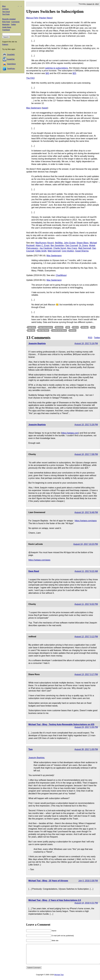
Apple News (7, 27)
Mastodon (6, 24)
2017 (97, 4)
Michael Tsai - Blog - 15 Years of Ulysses (48, 881)
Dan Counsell (72, 245)
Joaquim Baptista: (37, 758)
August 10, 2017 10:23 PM (86, 544)
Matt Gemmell (85, 248)
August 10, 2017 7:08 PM (86, 454)
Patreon (5, 44)
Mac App (31, 330)
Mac (93, 327)
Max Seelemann (34, 108)
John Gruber (70, 243)
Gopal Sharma (82, 251)
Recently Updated (9, 19)
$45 (47, 73)
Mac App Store (43, 330)
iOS (68, 327)
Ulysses (73, 330)
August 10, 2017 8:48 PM (86, 512)
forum (50, 243)
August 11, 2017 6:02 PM (86, 604)
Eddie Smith (41, 251)
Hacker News (46, 18)
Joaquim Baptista (37, 343)
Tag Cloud (6, 12)
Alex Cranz (72, 248)
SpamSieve (11, 64)
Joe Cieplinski (46, 248)
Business (59, 327)
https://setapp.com (70, 433)
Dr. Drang (83, 245)
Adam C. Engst (43, 245)
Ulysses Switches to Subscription (55, 11)
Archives (5, 9)
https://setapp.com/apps (86, 521)
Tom (31, 749)
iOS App (85, 327)
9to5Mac (59, 243)
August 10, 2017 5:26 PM (86, 425)
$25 (74, 73)
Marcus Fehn (32, 18)
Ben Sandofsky (57, 245)
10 (93, 4)
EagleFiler (11, 59)
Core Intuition (68, 251)
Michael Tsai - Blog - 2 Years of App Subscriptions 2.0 (55, 900)
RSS (90, 338)
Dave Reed (34, 571)
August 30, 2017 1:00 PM (86, 749)
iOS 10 (76, 327)
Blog (4, 6)
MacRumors (41, 243)
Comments (15, 22)
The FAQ (30, 78)
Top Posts (6, 14)
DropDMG (11, 55)
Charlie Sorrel (60, 248)
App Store (32, 327)
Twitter (97, 338)
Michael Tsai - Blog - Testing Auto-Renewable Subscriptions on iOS (61, 724)
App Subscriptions (46, 327)
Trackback (6, 30)
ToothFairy (11, 69)
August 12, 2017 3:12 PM (86, 637)
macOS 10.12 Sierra (59, 330)
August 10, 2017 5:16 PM (86, 343)
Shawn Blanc (82, 243)
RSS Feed (6, 22)
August (89, 4)
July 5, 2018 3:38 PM (88, 881)
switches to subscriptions (57, 68)
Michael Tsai (59, 979)
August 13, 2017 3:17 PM (86, 674)
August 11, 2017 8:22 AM (86, 571)
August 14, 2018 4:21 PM (86, 903)
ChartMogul (61, 275)
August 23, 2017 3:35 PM (86, 727)
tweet (45, 108)
